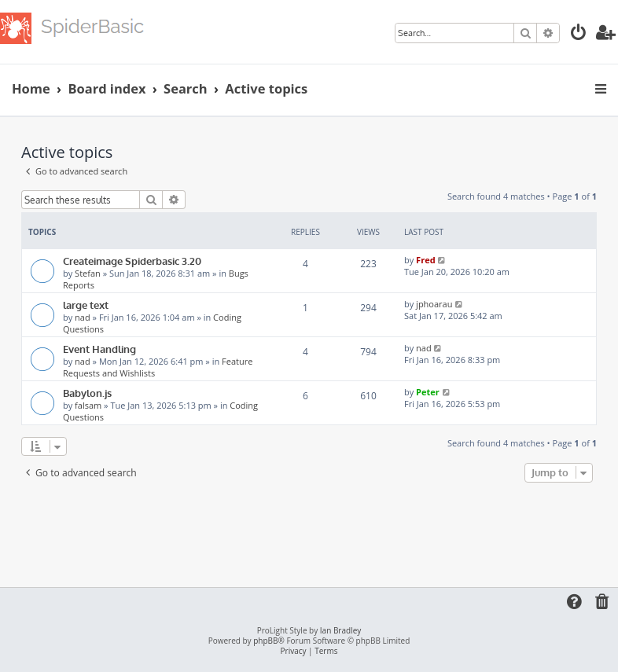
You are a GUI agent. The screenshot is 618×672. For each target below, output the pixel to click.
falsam (88, 405)
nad (83, 317)
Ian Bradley (340, 631)
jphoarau (434, 304)
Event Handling (99, 349)
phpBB (265, 641)
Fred (426, 260)
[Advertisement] (309, 530)
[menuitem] (579, 34)
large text (86, 305)
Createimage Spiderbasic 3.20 (132, 261)
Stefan (88, 273)
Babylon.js (87, 393)
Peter (428, 392)
